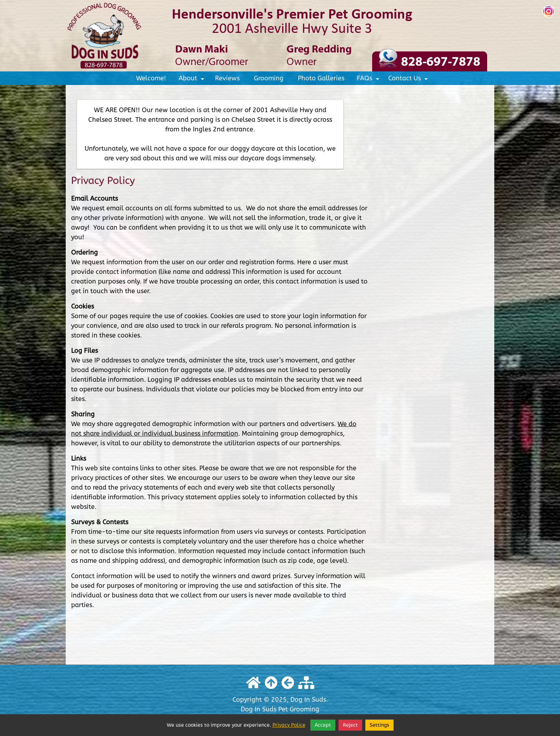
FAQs (369, 80)
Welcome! (151, 78)
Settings (379, 725)
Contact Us (409, 80)
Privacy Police (289, 725)
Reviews (227, 78)
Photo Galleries (321, 78)
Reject (350, 725)
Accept (323, 725)
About (192, 80)
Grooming (269, 78)
